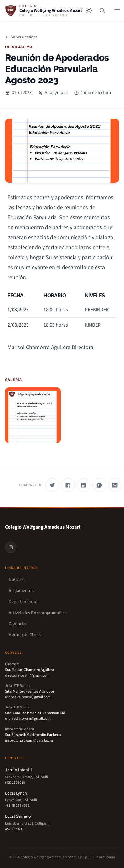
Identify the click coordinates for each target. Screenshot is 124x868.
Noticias (14, 580)
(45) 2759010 (15, 783)
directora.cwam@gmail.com (27, 676)
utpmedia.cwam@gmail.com (28, 719)
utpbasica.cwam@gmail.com (28, 697)
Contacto (15, 624)
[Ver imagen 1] (33, 415)
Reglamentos (19, 591)
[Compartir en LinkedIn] (84, 485)
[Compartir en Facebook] (68, 485)
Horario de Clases (23, 635)
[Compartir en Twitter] (52, 485)
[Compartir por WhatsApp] (99, 485)
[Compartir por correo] (115, 485)
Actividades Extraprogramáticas (36, 613)
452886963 (13, 829)
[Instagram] (11, 547)
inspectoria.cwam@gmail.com (29, 740)
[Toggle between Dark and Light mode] (89, 11)
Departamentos (22, 602)
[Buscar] (102, 11)
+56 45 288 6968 (17, 806)
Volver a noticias (21, 37)
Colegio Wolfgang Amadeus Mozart (43, 527)
